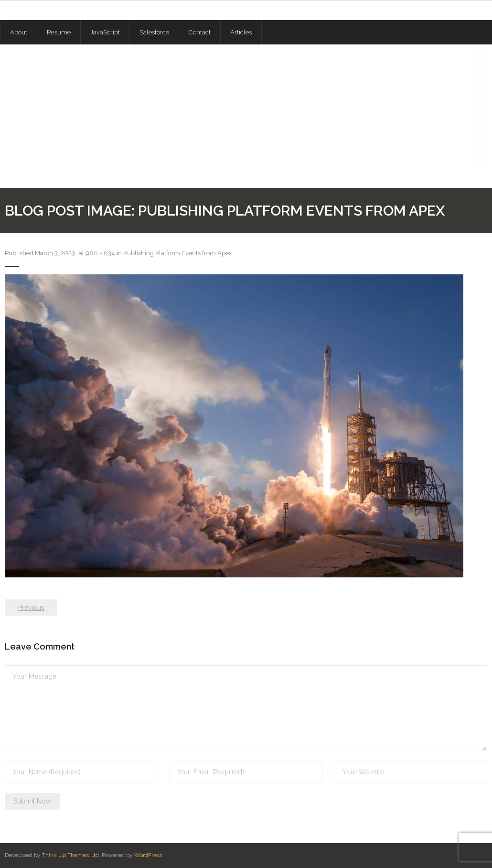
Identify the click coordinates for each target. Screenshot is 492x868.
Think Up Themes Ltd (70, 855)
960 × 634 (100, 253)
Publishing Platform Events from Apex (178, 253)
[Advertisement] (246, 116)
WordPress (148, 855)
